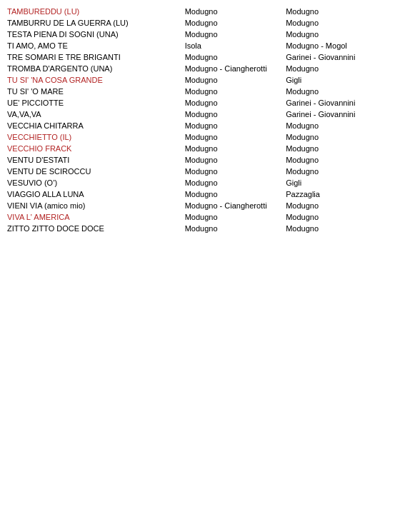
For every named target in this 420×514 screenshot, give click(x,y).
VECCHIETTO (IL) (39, 137)
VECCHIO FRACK (39, 148)
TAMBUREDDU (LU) (43, 11)
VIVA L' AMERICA (38, 217)
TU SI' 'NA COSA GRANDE (55, 80)
